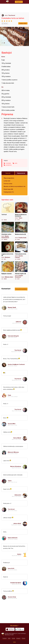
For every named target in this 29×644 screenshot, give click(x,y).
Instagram (18, 638)
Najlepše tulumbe (8, 270)
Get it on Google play (20, 629)
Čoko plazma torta (21, 251)
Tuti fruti (8, 211)
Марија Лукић (12, 307)
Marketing (7, 635)
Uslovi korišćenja (22, 633)
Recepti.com (3, 634)
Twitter (9, 638)
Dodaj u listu (23, 23)
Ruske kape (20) (8, 189)
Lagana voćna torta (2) (8, 251)
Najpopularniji (21, 173)
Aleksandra (18, 495)
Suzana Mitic (12, 424)
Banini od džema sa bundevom (21, 211)
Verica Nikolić (17, 438)
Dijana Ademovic (13, 538)
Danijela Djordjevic (16, 583)
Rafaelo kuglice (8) (21, 270)
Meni (14, 642)
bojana (19, 554)
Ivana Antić (11, 568)
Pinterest (23, 638)
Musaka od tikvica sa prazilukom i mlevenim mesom (14, 186)
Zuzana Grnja (12, 597)
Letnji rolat (7, 181)
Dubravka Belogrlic (13, 336)
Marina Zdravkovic (16, 466)
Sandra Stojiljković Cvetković (16, 364)
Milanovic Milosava (13, 452)
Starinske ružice (8, 231)
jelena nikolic (17, 523)
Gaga (9, 395)
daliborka (18, 322)
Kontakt (12, 635)
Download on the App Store (10, 629)
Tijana (10, 481)
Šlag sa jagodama (9, 178)
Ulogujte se (19, 2)
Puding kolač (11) (9, 192)
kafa (16, 163)
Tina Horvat (12, 15)
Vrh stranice (14, 625)
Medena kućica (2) (21, 231)
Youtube (13, 638)
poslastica (9, 165)
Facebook (5, 638)
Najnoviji (8, 173)
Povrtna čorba (8, 184)
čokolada (8, 163)
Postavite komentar (21, 289)
